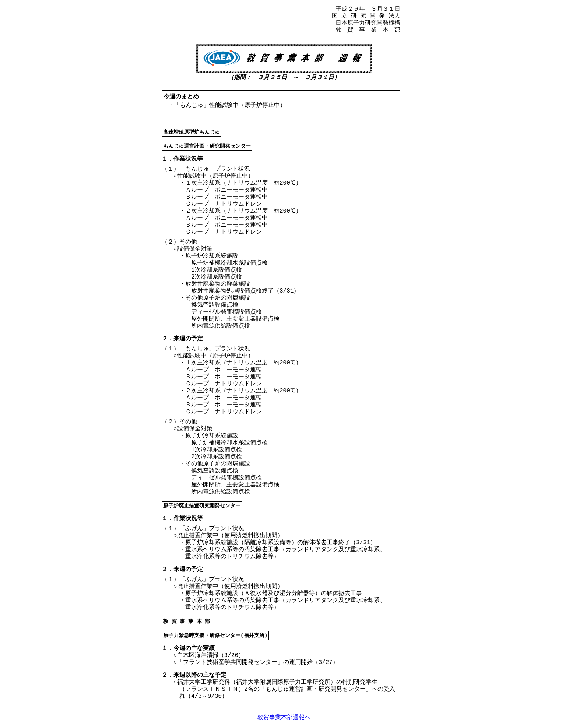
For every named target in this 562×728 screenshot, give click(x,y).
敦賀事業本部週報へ (284, 717)
